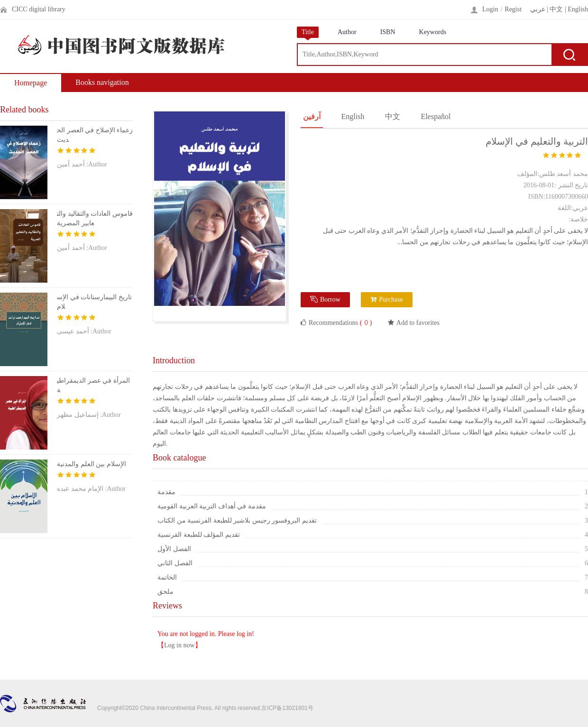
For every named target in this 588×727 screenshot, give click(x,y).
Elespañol (436, 116)
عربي (538, 9)
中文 (556, 9)
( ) (365, 323)
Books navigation (102, 82)
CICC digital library (39, 9)
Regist (513, 9)
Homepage (31, 83)
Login (490, 9)
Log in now (179, 645)
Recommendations (336, 322)
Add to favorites (414, 323)
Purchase (387, 299)
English (578, 9)
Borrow (325, 299)
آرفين (312, 116)
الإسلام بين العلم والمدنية (92, 464)
